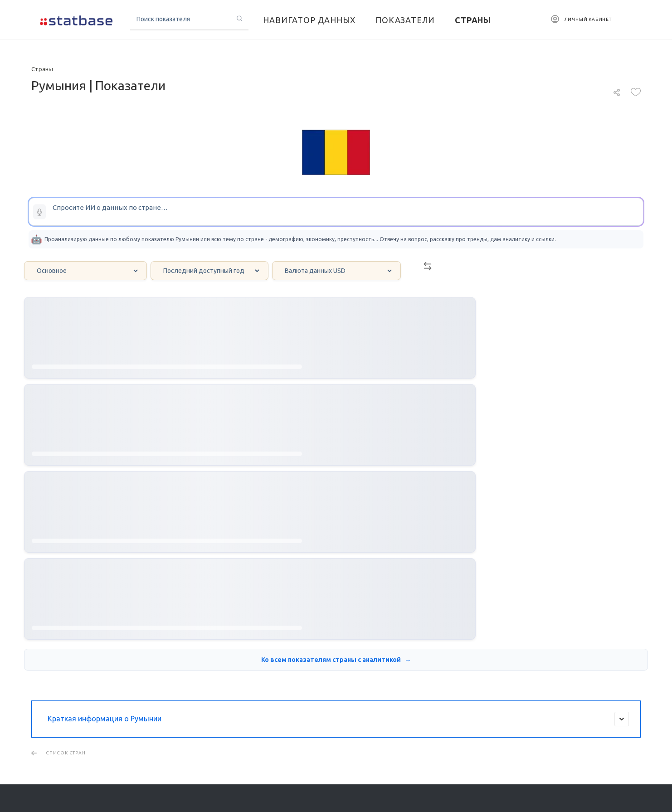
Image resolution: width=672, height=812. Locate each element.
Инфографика (323, 635)
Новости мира (324, 647)
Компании (421, 647)
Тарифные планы (56, 761)
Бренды (416, 660)
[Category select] (85, 271)
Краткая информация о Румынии (338, 509)
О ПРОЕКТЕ (47, 747)
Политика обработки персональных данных (573, 766)
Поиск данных (58, 613)
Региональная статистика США (214, 656)
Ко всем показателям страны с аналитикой (332, 450)
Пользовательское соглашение (553, 774)
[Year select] (209, 271)
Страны (416, 613)
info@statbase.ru (539, 623)
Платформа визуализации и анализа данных (62, 635)
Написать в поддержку (550, 636)
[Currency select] (336, 271)
